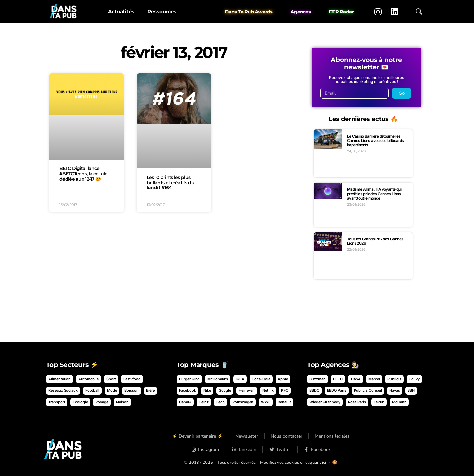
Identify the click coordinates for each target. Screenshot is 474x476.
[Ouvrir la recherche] (419, 12)
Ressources (162, 11)
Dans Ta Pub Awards (249, 12)
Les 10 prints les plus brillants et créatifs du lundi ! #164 (171, 183)
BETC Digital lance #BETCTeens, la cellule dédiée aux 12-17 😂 (83, 174)
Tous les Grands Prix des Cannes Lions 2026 (375, 241)
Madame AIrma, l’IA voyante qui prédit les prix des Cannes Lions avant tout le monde (374, 194)
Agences (301, 12)
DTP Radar (341, 12)
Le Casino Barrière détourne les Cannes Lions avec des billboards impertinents (375, 140)
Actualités (121, 11)
